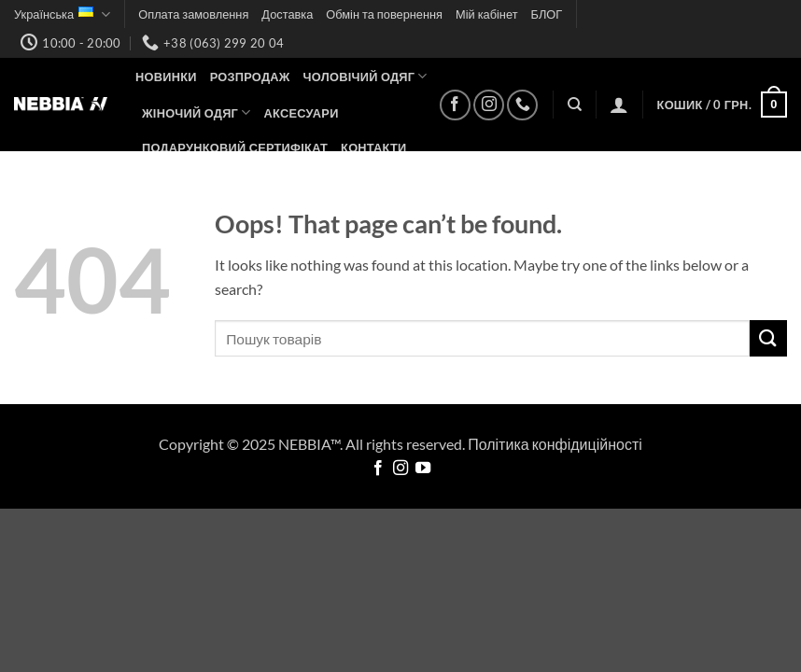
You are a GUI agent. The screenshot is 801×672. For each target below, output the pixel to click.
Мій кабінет (486, 14)
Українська (62, 14)
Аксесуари (302, 113)
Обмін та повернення (384, 14)
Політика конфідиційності (555, 444)
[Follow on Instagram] (489, 105)
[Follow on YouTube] (423, 469)
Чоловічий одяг (365, 76)
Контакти (373, 147)
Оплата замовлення (193, 14)
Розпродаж (250, 77)
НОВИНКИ (166, 77)
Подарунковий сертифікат (235, 147)
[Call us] (522, 105)
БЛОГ (547, 14)
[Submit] (768, 338)
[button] (619, 105)
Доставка (287, 14)
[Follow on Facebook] (455, 105)
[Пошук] (575, 105)
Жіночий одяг (197, 112)
